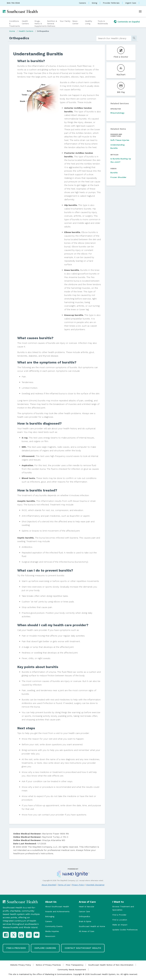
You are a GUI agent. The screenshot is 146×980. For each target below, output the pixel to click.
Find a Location (120, 920)
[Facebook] (6, 935)
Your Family (65, 21)
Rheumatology (117, 113)
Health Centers (25, 22)
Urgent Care (131, 3)
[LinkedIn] (21, 935)
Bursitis (114, 173)
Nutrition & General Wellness (52, 24)
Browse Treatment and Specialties (123, 908)
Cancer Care (84, 911)
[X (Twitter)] (13, 935)
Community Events (54, 926)
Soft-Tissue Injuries (120, 140)
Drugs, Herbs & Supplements (40, 24)
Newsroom (50, 936)
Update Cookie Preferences (125, 930)
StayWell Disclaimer (95, 885)
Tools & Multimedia (103, 22)
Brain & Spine (85, 921)
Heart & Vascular (87, 907)
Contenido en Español (129, 22)
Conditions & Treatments (15, 24)
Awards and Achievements (57, 911)
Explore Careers (45, 948)
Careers (82, 3)
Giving (94, 3)
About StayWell (49, 885)
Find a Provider (119, 915)
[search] (114, 38)
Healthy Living (89, 22)
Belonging (50, 916)
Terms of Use (64, 885)
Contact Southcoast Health (83, 948)
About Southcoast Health (57, 907)
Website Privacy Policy (21, 965)
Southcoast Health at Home (92, 926)
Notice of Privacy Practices (48, 965)
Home (12, 31)
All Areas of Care (87, 931)
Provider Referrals (111, 3)
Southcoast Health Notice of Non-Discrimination (111, 965)
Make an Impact (120, 925)
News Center (75, 22)
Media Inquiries (52, 931)
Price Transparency (75, 965)
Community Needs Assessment (72, 970)
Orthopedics (43, 31)
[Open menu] (140, 11)
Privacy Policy (78, 885)
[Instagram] (29, 935)
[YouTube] (37, 935)
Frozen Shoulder (118, 177)
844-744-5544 (13, 3)
